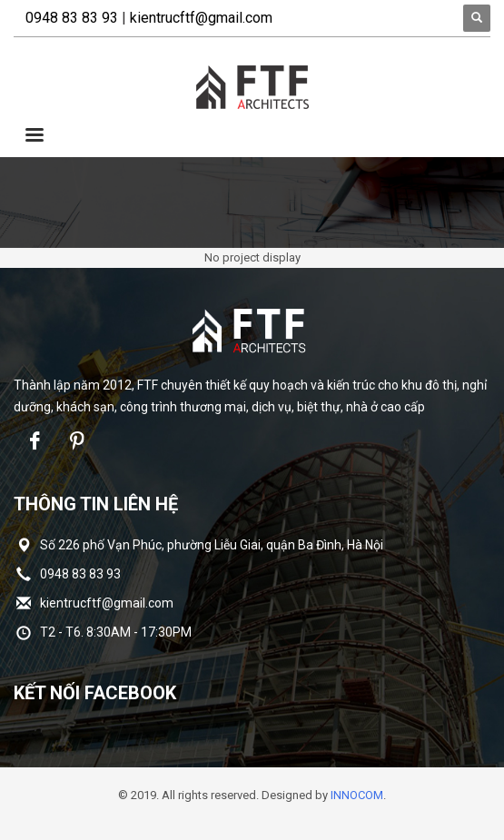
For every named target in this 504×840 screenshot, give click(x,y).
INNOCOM (357, 795)
